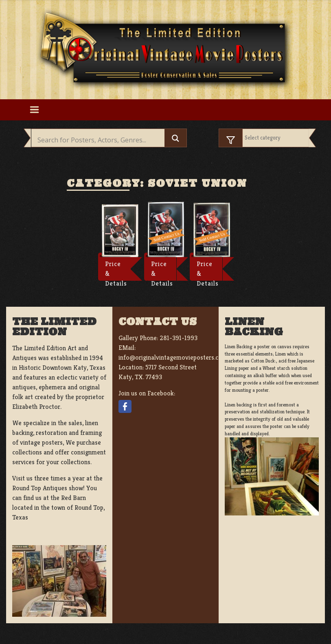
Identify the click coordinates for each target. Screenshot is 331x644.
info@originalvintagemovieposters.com (173, 357)
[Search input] (100, 140)
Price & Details (116, 270)
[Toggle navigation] (35, 110)
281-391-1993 (179, 338)
